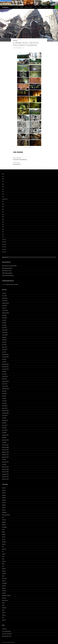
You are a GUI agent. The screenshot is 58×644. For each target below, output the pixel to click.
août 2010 (4, 391)
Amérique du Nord (28, 7)
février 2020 (5, 298)
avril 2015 (4, 362)
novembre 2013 (5, 369)
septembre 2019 (5, 303)
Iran (3, 551)
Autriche (4, 520)
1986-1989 (4, 242)
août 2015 (4, 359)
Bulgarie (4, 525)
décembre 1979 (5, 474)
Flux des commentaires (7, 634)
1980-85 (4, 495)
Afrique (21, 7)
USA (3, 617)
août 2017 (4, 337)
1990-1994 (4, 239)
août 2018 (4, 315)
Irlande (4, 554)
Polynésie (4, 591)
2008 (3, 207)
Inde (16, 40)
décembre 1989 (5, 469)
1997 (3, 232)
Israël (3, 556)
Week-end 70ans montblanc (12, 284)
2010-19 (4, 507)
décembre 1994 (5, 467)
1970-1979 (4, 247)
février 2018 (5, 330)
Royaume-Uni (5, 600)
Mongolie (4, 573)
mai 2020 (4, 293)
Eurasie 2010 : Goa (29, 163)
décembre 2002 (5, 440)
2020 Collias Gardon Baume (8, 275)
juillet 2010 (4, 393)
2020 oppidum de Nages (7, 273)
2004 (3, 214)
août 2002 (4, 442)
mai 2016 (4, 352)
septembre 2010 (5, 389)
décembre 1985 (5, 472)
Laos (3, 566)
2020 (3, 174)
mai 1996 (4, 459)
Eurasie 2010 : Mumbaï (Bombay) (29, 159)
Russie (3, 603)
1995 (3, 237)
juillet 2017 (4, 340)
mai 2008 (4, 418)
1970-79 (4, 493)
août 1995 (4, 464)
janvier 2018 (5, 332)
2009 (3, 204)
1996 (3, 234)
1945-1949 (4, 252)
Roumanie (4, 598)
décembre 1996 (5, 457)
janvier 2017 (5, 349)
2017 (3, 182)
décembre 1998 (5, 452)
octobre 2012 (5, 376)
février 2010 (5, 406)
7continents (5, 7)
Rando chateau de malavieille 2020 (9, 266)
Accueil (17, 7)
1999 (3, 227)
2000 (3, 224)
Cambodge (4, 527)
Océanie (46, 7)
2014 (3, 189)
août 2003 (4, 437)
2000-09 (4, 505)
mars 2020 (4, 296)
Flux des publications (6, 631)
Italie (3, 559)
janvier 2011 (5, 384)
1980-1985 (4, 244)
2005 (3, 212)
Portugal (4, 593)
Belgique (4, 522)
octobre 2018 (5, 310)
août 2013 (4, 371)
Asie (36, 7)
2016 (3, 184)
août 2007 (4, 423)
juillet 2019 (4, 306)
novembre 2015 (5, 357)
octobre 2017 (5, 335)
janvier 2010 (5, 408)
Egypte (3, 532)
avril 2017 (4, 342)
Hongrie (4, 544)
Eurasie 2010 (20, 152)
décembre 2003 (5, 435)
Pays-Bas (4, 586)
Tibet (3, 610)
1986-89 (4, 498)
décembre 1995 (5, 462)
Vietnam (4, 620)
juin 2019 (4, 308)
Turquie (4, 613)
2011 (3, 197)
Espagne (4, 534)
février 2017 (5, 347)
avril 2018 (4, 325)
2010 (15, 152)
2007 (3, 209)
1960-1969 (4, 249)
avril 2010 (4, 401)
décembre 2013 (5, 367)
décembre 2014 (5, 364)
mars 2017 (4, 345)
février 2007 (5, 425)
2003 (3, 217)
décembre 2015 (5, 354)
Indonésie (4, 549)
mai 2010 (4, 398)
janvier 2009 (5, 415)
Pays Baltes (4, 583)
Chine (3, 529)
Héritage (52, 7)
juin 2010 (4, 396)
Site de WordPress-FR (7, 636)
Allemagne (4, 512)
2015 (3, 187)
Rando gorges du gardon (7, 268)
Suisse (3, 605)
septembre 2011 (5, 381)
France (3, 539)
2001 (3, 222)
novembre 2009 (5, 413)
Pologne (4, 588)
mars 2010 (4, 403)
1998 (3, 229)
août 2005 (4, 428)
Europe (40, 7)
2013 (3, 192)
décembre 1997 (5, 455)
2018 (3, 179)
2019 (3, 176)
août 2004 (4, 433)
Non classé (4, 578)
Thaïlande (4, 608)
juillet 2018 (4, 318)
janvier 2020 (5, 301)
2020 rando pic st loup (7, 271)
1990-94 (4, 500)
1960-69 (4, 490)
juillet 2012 (4, 379)
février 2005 (5, 430)
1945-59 (4, 488)
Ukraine (4, 615)
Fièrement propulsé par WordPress (8, 642)
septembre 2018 (5, 313)
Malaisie (4, 569)
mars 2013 (4, 374)
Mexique (4, 571)
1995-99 (4, 503)
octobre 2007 (5, 420)
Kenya (3, 564)
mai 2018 (4, 323)
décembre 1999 (5, 450)
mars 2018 (4, 327)
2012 (3, 194)
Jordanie (4, 561)
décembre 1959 (5, 479)
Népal (3, 576)
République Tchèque (6, 595)
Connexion (4, 629)
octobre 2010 (5, 386)
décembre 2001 (5, 445)
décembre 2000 (5, 447)
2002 (3, 219)
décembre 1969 (5, 477)
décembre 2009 (5, 411)
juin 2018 (4, 320)
